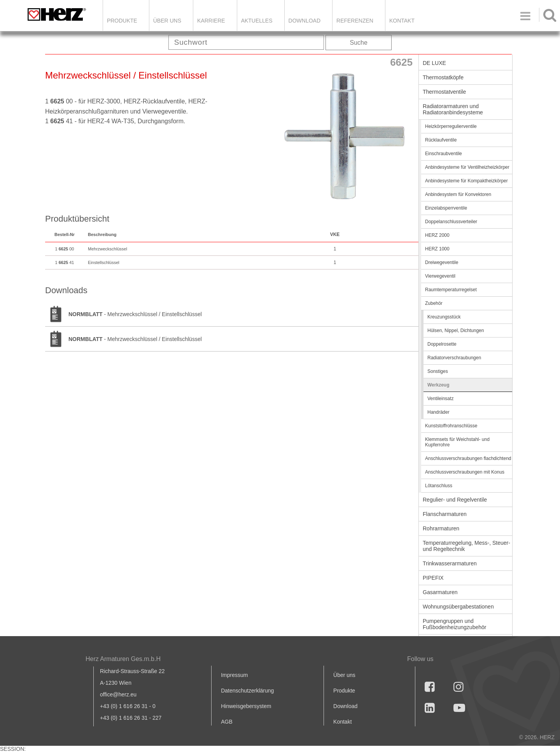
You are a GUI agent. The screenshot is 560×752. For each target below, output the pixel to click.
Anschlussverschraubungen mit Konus (465, 472)
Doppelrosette (442, 344)
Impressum (234, 675)
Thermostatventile (444, 92)
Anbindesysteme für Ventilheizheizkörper (467, 167)
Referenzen (355, 21)
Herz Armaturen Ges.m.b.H (123, 659)
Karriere (211, 21)
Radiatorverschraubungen (454, 358)
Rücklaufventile (441, 140)
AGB (227, 722)
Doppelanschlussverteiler (451, 222)
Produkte (122, 21)
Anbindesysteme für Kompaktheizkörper (466, 181)
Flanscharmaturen (445, 514)
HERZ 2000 (437, 235)
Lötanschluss (439, 486)
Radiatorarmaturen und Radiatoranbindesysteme (453, 109)
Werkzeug (438, 385)
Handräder (438, 412)
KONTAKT (402, 21)
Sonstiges (438, 371)
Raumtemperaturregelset (451, 290)
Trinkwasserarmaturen (450, 563)
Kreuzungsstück (444, 317)
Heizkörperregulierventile (451, 126)
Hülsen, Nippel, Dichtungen (456, 331)
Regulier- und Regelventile (455, 500)
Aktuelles (257, 21)
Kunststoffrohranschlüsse (451, 426)
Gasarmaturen (440, 592)
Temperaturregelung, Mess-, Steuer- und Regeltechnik (466, 546)
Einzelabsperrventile (446, 208)
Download (345, 706)
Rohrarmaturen (441, 528)
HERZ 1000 (437, 249)
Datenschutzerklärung (247, 691)
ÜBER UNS (167, 21)
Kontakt (342, 722)
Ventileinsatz (440, 399)
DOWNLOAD (304, 21)
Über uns (344, 675)
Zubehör (434, 303)
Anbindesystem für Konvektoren (458, 194)
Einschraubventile (444, 154)
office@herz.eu (118, 694)
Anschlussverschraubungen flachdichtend (468, 458)
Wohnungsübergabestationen (458, 607)
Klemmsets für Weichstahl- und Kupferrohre (457, 442)
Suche (359, 43)
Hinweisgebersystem (246, 706)
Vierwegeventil (440, 276)
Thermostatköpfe (443, 77)
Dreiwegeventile (442, 262)
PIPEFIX (433, 578)
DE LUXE (434, 63)
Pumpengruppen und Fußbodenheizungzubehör (454, 624)
